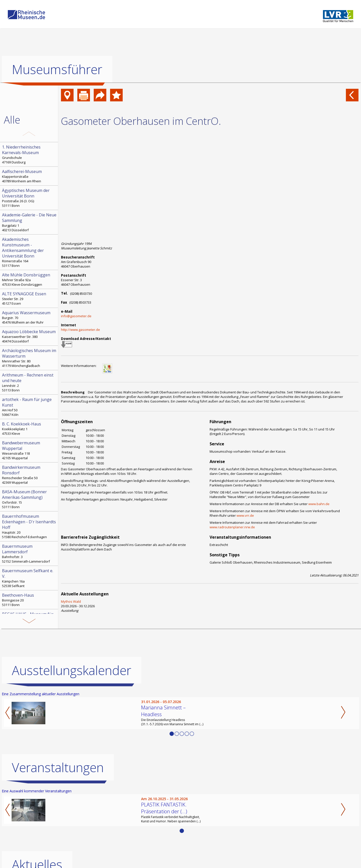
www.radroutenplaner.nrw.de (232, 527)
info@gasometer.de (76, 316)
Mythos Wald (71, 601)
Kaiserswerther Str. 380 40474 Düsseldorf (29, 336)
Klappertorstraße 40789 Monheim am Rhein (29, 176)
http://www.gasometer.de (80, 330)
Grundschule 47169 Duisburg (29, 154)
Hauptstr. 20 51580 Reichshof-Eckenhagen (29, 526)
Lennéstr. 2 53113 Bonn (29, 382)
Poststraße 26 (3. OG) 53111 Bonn (29, 198)
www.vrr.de (245, 515)
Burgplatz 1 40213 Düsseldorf (29, 222)
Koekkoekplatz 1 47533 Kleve (29, 428)
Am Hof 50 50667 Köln (29, 407)
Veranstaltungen (58, 767)
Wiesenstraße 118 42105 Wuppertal (29, 450)
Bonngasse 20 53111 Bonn (29, 600)
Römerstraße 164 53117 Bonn (29, 252)
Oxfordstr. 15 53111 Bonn (29, 499)
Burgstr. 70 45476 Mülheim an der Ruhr (29, 317)
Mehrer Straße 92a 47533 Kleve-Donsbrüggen (29, 279)
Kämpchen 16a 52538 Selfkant (29, 578)
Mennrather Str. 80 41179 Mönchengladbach (29, 358)
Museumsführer (57, 69)
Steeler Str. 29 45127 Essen (29, 298)
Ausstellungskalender (72, 670)
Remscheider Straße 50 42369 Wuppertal (29, 475)
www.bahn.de (319, 504)
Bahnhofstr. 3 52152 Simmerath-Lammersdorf (29, 554)
